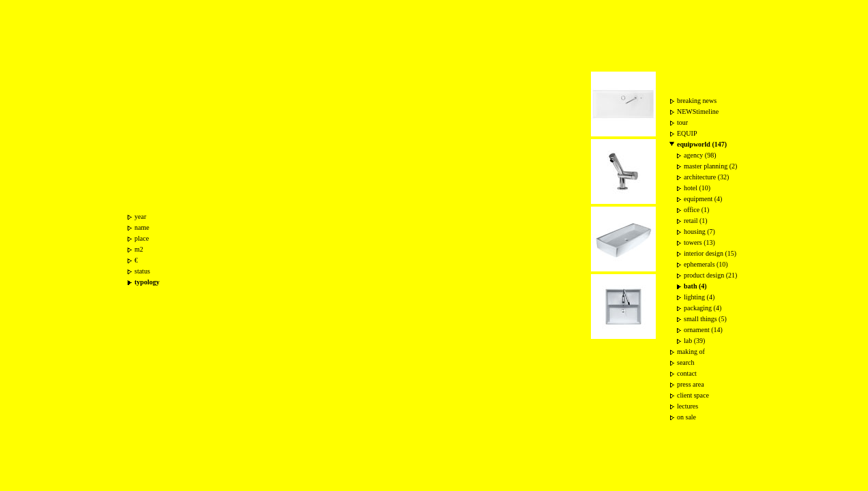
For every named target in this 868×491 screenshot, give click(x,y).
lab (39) (694, 341)
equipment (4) (703, 199)
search (686, 362)
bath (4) (695, 286)
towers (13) (699, 242)
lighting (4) (699, 297)
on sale (686, 417)
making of (691, 352)
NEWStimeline (698, 111)
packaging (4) (703, 308)
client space (693, 395)
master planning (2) (710, 166)
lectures (688, 406)
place (142, 238)
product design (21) (710, 275)
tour (682, 122)
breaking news (697, 101)
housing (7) (699, 232)
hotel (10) (697, 188)
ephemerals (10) (706, 264)
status (142, 271)
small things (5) (705, 319)
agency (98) (700, 155)
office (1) (696, 210)
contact (687, 373)
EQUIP (687, 133)
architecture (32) (706, 177)
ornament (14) (703, 330)
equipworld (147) (702, 144)
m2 (139, 249)
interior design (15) (710, 253)
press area (691, 384)
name (142, 227)
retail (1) (696, 221)
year (140, 217)
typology (147, 282)
